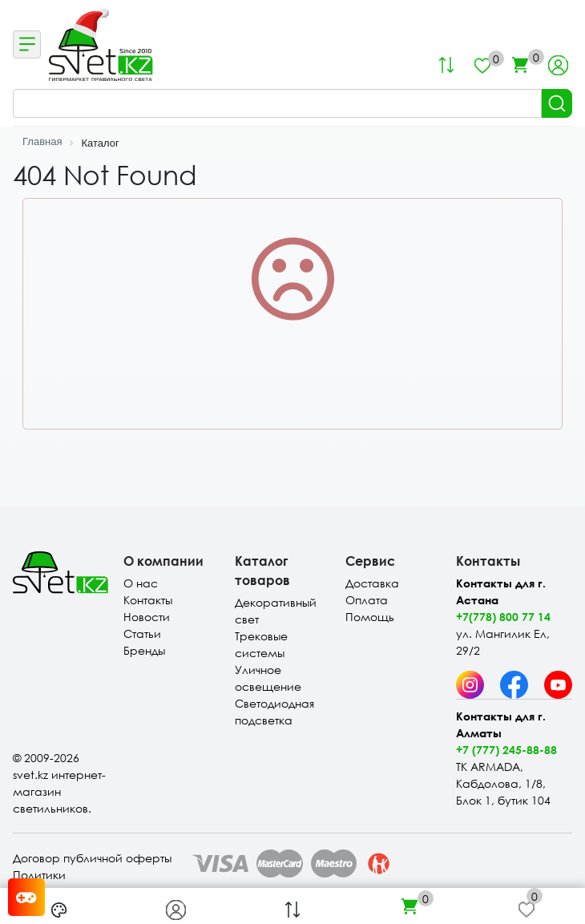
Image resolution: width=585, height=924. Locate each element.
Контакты (148, 600)
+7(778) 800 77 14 (503, 617)
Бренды (144, 650)
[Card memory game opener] (26, 897)
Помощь (370, 617)
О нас (141, 583)
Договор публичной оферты (92, 858)
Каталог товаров (262, 570)
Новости (147, 617)
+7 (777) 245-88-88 (506, 750)
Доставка (372, 583)
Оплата (367, 600)
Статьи (142, 633)
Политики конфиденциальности (75, 883)
